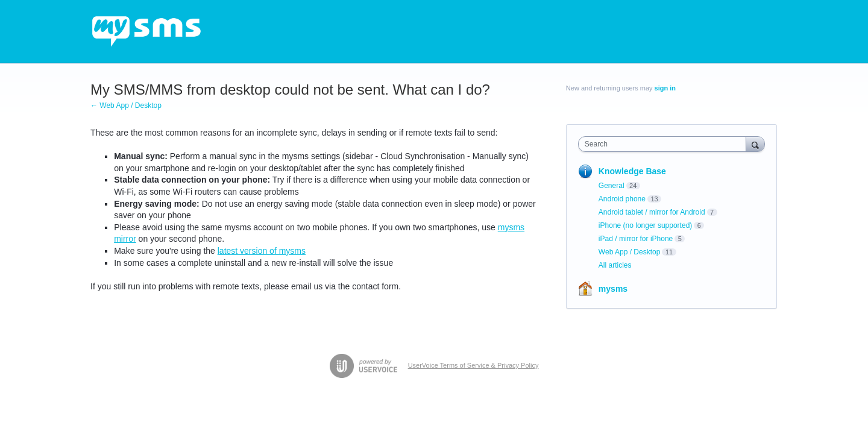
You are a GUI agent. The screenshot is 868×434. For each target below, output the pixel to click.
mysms (613, 289)
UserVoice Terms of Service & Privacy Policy (473, 365)
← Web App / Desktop (126, 105)
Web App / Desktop (630, 252)
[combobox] (665, 144)
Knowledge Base (632, 171)
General (612, 186)
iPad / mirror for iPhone (636, 239)
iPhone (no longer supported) (645, 225)
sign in (665, 88)
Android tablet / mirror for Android (652, 212)
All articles (615, 265)
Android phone (622, 199)
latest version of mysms (262, 251)
